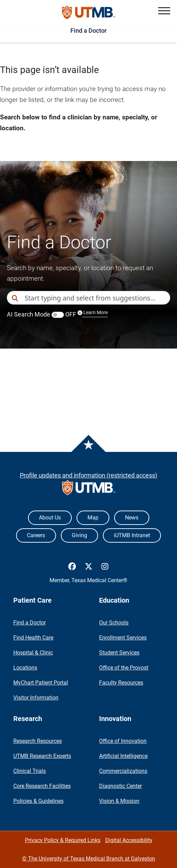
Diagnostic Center (120, 786)
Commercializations (123, 771)
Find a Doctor (88, 31)
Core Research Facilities (42, 786)
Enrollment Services (123, 638)
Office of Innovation (123, 741)
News (132, 518)
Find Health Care (33, 638)
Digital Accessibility (129, 840)
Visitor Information (36, 698)
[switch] (58, 315)
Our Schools (114, 623)
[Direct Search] (16, 298)
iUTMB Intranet (132, 535)
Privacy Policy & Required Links (63, 840)
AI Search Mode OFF (57, 314)
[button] (164, 11)
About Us (50, 518)
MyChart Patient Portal (41, 683)
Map (93, 518)
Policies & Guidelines (38, 801)
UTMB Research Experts (42, 756)
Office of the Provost (124, 668)
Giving (79, 535)
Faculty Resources (121, 683)
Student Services (119, 653)
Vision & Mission (119, 801)
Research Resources (38, 741)
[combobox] (97, 298)
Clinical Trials (30, 771)
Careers (36, 535)
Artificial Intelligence (123, 756)
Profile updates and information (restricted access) (88, 475)
